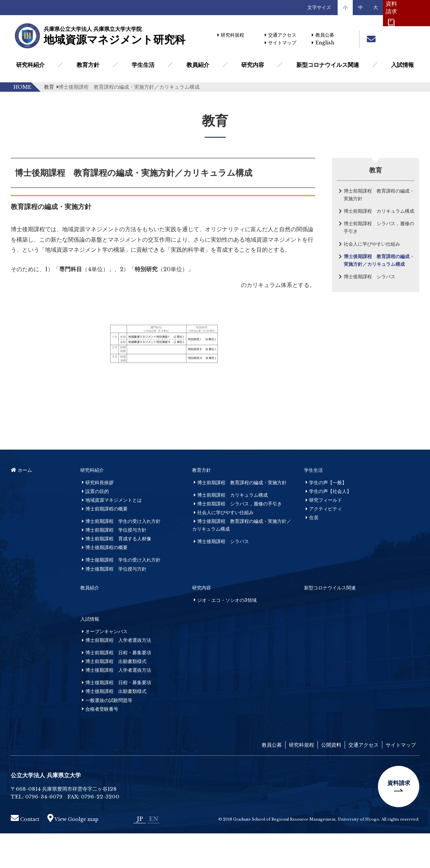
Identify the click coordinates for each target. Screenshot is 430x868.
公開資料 (331, 779)
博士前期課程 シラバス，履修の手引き (379, 227)
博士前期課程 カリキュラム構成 (379, 211)
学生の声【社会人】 (330, 526)
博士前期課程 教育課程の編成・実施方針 (379, 195)
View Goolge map (73, 854)
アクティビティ (326, 543)
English (323, 43)
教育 (51, 87)
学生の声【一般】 (328, 517)
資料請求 (399, 818)
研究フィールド (326, 535)
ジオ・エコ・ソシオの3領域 (227, 635)
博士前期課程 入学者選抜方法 (118, 675)
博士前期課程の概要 (106, 543)
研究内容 (253, 65)
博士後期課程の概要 (106, 582)
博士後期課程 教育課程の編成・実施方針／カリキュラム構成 (379, 260)
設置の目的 (97, 526)
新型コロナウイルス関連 (328, 65)
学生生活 (143, 65)
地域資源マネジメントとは (114, 535)
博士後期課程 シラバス (370, 277)
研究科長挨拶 (99, 517)
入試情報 (402, 65)
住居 (314, 552)
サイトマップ (281, 43)
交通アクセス (281, 35)
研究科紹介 (30, 65)
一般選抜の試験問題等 (109, 735)
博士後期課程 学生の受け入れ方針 (123, 594)
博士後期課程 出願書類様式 (116, 726)
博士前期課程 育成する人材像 (118, 573)
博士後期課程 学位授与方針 (116, 604)
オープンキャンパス (106, 666)
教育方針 (88, 65)
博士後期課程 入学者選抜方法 (118, 705)
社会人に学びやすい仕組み (372, 244)
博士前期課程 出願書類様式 (116, 696)
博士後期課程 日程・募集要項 (118, 717)
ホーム (21, 505)
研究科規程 (231, 35)
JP (140, 854)
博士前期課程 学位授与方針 (116, 565)
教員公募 (323, 35)
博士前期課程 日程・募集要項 (118, 687)
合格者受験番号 (102, 744)
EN (154, 854)
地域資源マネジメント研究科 (114, 36)
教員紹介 (198, 65)
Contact (25, 854)
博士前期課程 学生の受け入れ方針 (123, 556)
